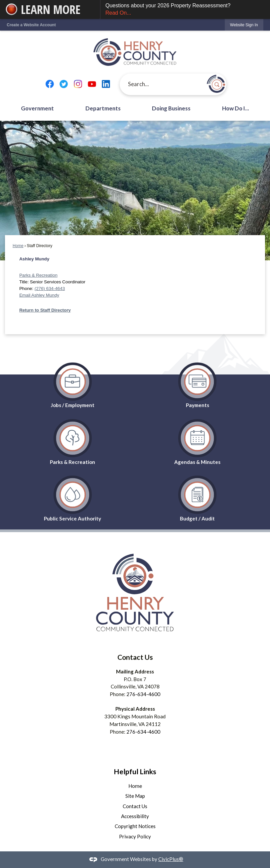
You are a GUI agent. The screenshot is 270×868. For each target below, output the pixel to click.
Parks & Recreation (38, 275)
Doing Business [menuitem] (171, 108)
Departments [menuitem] (103, 108)
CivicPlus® (171, 859)
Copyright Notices (135, 826)
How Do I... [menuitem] (236, 108)
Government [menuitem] (37, 108)
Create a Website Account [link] (31, 25)
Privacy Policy (135, 836)
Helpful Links (135, 772)
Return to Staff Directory (45, 310)
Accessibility (135, 816)
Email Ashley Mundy (39, 295)
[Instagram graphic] (78, 84)
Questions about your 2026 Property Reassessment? (185, 10)
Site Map (135, 796)
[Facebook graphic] (50, 84)
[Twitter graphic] (64, 84)
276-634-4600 (143, 694)
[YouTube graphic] (92, 84)
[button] (216, 84)
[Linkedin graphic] (106, 84)
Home (18, 246)
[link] (244, 25)
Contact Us (135, 806)
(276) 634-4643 (50, 289)
